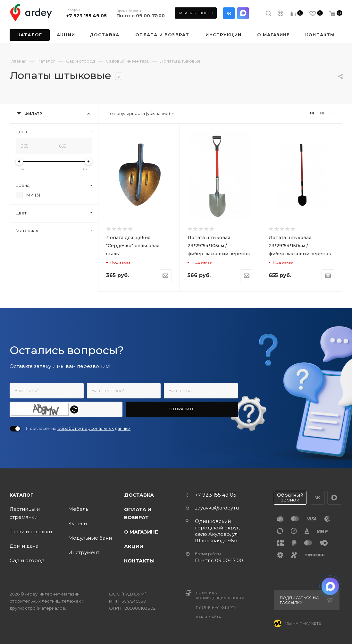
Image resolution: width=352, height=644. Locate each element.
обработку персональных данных (94, 428)
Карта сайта (209, 617)
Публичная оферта (216, 608)
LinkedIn (243, 13)
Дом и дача (24, 546)
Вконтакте (229, 13)
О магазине (141, 532)
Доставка (139, 495)
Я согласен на (78, 428)
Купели (78, 523)
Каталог (21, 495)
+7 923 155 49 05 (87, 16)
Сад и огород (27, 560)
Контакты (139, 561)
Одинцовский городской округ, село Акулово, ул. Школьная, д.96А (218, 531)
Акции (134, 546)
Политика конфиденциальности (220, 595)
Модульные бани (90, 538)
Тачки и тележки (31, 531)
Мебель (78, 509)
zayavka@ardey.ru (217, 508)
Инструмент (84, 552)
